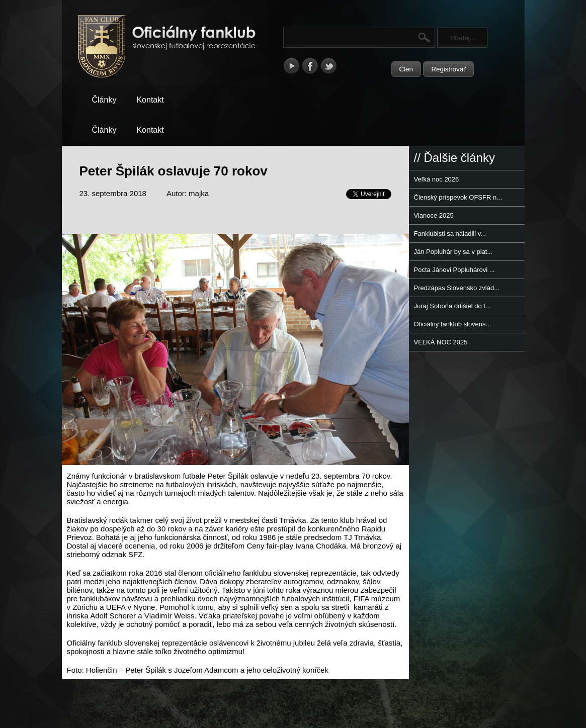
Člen (406, 69)
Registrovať (448, 69)
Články (104, 100)
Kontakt (150, 100)
